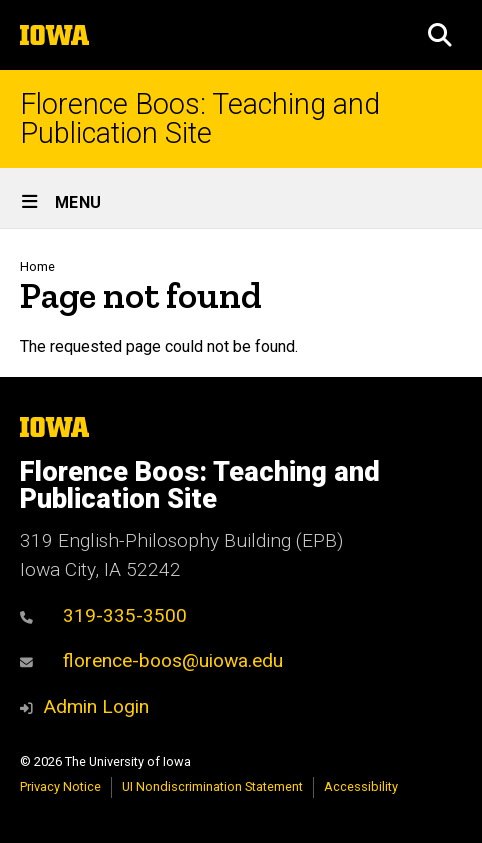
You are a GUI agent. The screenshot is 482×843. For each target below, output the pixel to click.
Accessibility (361, 786)
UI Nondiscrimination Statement (212, 786)
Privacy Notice (60, 786)
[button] (440, 35)
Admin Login (96, 706)
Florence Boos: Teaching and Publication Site (200, 119)
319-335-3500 (103, 615)
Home (37, 266)
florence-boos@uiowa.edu (151, 660)
